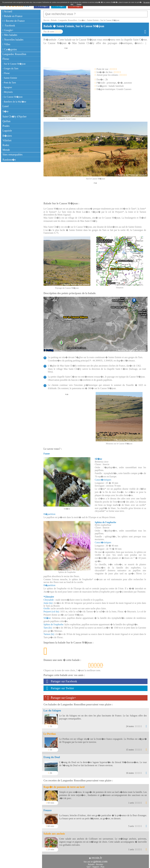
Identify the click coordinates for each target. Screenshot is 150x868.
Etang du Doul (52, 756)
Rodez (6, 145)
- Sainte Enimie (10, 78)
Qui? (89, 865)
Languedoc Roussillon (14, 54)
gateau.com (100, 860)
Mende (6, 150)
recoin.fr (97, 856)
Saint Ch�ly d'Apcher (15, 117)
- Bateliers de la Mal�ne (14, 102)
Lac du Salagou (52, 709)
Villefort (7, 140)
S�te (5, 111)
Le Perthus (50, 732)
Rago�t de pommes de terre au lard (64, 786)
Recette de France (14, 21)
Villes (6, 44)
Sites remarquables (12, 155)
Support (96, 865)
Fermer (79, 4)
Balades (91, 863)
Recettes (100, 863)
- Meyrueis (8, 92)
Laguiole (7, 131)
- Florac (6, 73)
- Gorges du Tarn (10, 68)
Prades (6, 126)
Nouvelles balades (13, 40)
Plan (102, 865)
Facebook (9, 26)
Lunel (6, 106)
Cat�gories (10, 49)
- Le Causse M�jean (12, 97)
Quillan (6, 121)
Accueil (7, 11)
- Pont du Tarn (9, 83)
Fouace (48, 809)
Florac (6, 59)
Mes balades (10, 35)
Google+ (8, 30)
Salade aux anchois (54, 832)
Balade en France (12, 16)
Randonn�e (9, 160)
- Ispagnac (7, 87)
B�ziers (7, 136)
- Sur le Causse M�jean (14, 64)
